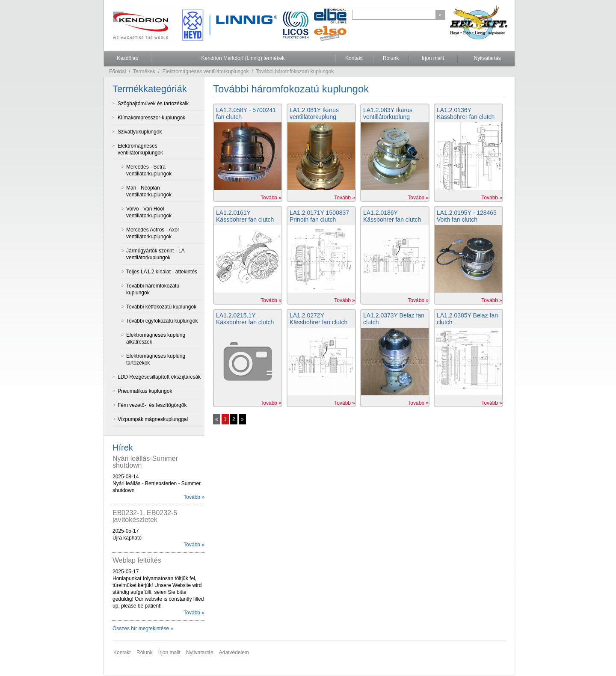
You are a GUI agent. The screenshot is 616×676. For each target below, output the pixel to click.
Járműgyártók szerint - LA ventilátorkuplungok (155, 254)
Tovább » (194, 497)
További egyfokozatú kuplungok (162, 321)
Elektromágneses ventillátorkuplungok (206, 71)
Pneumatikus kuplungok (145, 391)
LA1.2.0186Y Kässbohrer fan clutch (392, 216)
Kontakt (354, 58)
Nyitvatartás (487, 58)
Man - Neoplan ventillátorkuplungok (149, 191)
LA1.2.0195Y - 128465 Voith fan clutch (467, 216)
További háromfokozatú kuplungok (295, 71)
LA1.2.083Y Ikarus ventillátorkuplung (388, 113)
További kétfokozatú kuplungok (161, 307)
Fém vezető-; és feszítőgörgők (152, 405)
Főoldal (117, 71)
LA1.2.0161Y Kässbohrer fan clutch (245, 216)
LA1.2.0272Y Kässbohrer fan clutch (318, 319)
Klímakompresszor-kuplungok (151, 118)
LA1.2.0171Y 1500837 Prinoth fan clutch (319, 216)
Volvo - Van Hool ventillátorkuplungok (149, 212)
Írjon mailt (169, 652)
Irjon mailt (433, 58)
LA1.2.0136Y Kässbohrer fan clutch (466, 113)
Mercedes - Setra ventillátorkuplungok (149, 170)
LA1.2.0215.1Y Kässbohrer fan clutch (245, 319)
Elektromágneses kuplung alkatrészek (156, 338)
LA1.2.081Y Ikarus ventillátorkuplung (314, 113)
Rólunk (391, 58)
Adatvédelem (234, 652)
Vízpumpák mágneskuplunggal (153, 419)
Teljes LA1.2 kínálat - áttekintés (162, 272)
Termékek (144, 71)
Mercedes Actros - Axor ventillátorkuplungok (153, 233)
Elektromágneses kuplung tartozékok (156, 359)
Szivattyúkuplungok (140, 132)
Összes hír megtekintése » (143, 629)
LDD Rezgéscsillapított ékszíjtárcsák (159, 377)
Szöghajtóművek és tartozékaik (153, 104)
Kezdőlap (127, 58)
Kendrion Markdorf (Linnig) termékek (243, 58)
